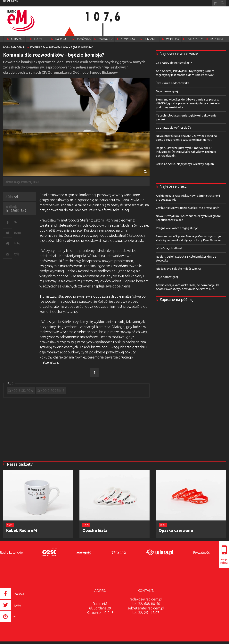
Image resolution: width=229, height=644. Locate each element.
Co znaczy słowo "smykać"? (174, 63)
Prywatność (201, 552)
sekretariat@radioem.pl (146, 608)
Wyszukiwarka (222, 3)
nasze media (11, 1)
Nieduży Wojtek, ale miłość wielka (178, 269)
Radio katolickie (11, 552)
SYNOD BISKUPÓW (21, 390)
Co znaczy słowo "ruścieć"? (174, 128)
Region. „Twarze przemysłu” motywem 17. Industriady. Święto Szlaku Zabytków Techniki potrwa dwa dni (186, 152)
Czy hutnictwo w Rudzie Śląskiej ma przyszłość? (187, 208)
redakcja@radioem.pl (146, 599)
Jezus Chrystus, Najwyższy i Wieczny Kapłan (185, 164)
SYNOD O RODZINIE (51, 390)
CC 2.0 (36, 182)
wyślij (16, 254)
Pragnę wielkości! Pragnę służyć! (177, 228)
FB (15, 222)
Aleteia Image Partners (18, 182)
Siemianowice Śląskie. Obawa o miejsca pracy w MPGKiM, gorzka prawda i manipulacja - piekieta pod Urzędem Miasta (188, 103)
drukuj (17, 243)
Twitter (17, 233)
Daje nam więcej (167, 91)
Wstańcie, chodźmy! (169, 248)
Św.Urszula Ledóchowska (172, 83)
